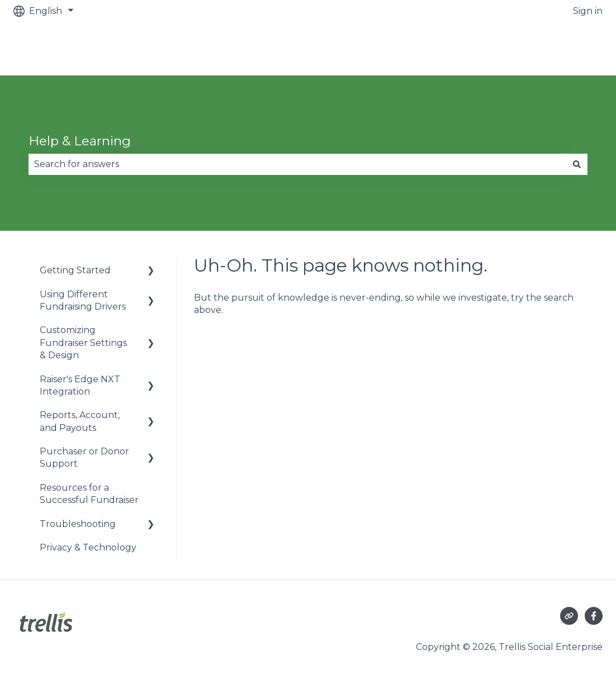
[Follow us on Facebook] (594, 616)
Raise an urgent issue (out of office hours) (498, 48)
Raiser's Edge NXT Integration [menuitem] (80, 385)
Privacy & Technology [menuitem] (88, 547)
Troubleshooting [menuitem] (78, 524)
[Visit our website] (569, 616)
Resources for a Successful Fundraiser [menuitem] (89, 494)
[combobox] (297, 164)
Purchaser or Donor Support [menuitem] (84, 457)
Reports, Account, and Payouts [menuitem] (80, 421)
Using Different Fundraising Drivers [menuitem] (83, 300)
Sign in (588, 11)
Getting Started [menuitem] (75, 270)
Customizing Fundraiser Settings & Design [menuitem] (83, 343)
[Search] (577, 164)
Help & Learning (80, 141)
